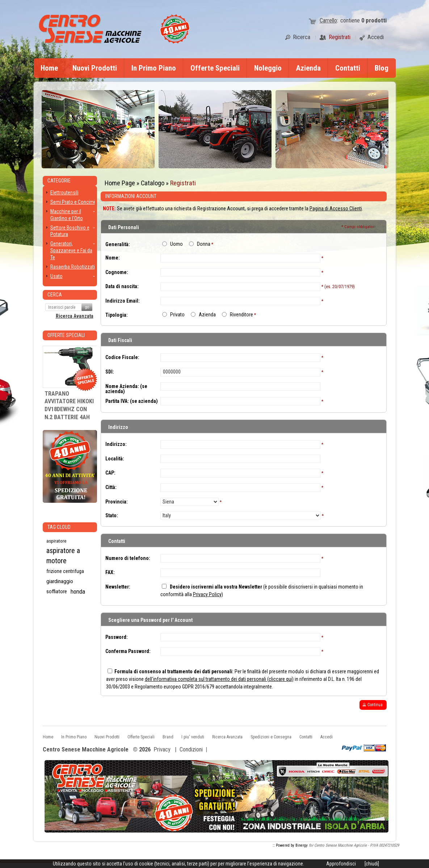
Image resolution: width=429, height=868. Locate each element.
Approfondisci (341, 864)
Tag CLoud (59, 527)
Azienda (308, 68)
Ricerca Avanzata (75, 316)
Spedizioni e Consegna (271, 737)
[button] (373, 705)
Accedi (327, 737)
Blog (382, 68)
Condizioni (191, 749)
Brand (168, 737)
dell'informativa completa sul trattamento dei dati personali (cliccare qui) (219, 679)
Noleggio (268, 68)
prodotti (374, 20)
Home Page (120, 183)
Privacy (162, 749)
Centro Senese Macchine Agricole (86, 750)
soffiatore (57, 591)
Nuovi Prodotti (95, 68)
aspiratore (56, 541)
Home (49, 68)
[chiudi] (372, 864)
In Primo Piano (154, 68)
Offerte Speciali (215, 68)
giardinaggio (60, 581)
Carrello (328, 20)
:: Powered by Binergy (290, 845)
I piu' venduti (193, 737)
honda (78, 591)
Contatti (348, 68)
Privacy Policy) (208, 594)
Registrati (183, 183)
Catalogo (153, 183)
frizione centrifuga (65, 571)
